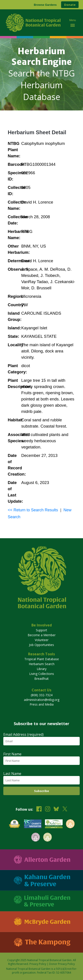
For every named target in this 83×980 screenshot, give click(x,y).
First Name (12, 754)
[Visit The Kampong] (41, 942)
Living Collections (42, 674)
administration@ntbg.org (42, 700)
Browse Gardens (45, 5)
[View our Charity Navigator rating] (33, 824)
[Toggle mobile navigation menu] (73, 23)
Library (42, 669)
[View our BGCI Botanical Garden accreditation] (70, 824)
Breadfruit (41, 679)
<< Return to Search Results (33, 510)
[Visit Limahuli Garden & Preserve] (41, 901)
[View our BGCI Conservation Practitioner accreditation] (36, 838)
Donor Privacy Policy (62, 964)
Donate (70, 5)
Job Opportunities (41, 645)
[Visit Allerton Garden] (41, 860)
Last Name (12, 774)
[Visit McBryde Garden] (41, 922)
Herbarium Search (42, 664)
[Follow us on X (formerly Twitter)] (65, 809)
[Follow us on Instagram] (48, 809)
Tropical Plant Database (42, 659)
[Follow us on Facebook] (39, 809)
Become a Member (42, 635)
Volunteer (42, 640)
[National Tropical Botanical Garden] (34, 23)
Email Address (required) (23, 734)
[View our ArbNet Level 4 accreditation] (54, 824)
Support (41, 630)
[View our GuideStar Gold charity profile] (15, 824)
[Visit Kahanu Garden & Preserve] (41, 880)
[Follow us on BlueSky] (56, 809)
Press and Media (42, 704)
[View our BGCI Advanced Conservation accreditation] (47, 838)
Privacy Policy (38, 964)
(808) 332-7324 (42, 695)
